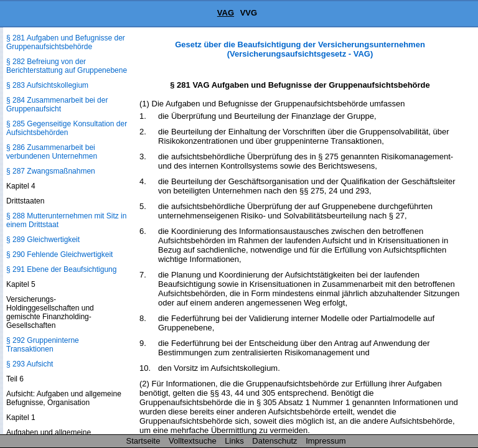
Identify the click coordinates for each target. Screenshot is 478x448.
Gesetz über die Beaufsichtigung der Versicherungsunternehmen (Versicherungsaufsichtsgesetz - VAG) (300, 49)
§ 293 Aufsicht (30, 364)
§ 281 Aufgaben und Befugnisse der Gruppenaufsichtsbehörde (66, 42)
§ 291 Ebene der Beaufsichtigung (61, 269)
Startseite (143, 441)
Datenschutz (274, 441)
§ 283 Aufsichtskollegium (47, 85)
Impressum (326, 441)
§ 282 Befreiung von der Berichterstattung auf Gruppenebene (67, 66)
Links (234, 441)
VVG (249, 13)
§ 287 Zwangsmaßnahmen (51, 171)
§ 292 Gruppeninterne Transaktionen (43, 345)
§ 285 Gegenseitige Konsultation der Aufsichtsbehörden (67, 128)
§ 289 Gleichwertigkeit (43, 240)
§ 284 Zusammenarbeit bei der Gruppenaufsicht (57, 105)
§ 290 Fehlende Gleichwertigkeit (59, 254)
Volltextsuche (193, 441)
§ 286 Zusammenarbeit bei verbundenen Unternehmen (52, 152)
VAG (226, 13)
